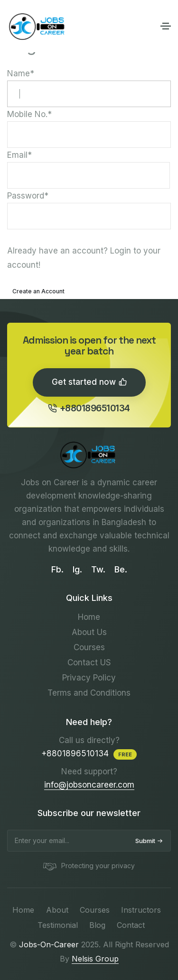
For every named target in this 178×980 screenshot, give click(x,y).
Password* (89, 210)
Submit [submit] (149, 841)
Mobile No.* (89, 129)
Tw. (98, 569)
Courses (89, 647)
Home (89, 617)
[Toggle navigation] (166, 26)
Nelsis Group (95, 959)
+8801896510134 (89, 408)
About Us (89, 632)
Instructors (141, 910)
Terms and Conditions (89, 693)
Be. (121, 569)
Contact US (89, 662)
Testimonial (58, 925)
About (57, 910)
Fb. (57, 569)
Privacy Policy (89, 678)
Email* (89, 169)
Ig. (77, 569)
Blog (97, 925)
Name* (89, 88)
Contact (131, 925)
